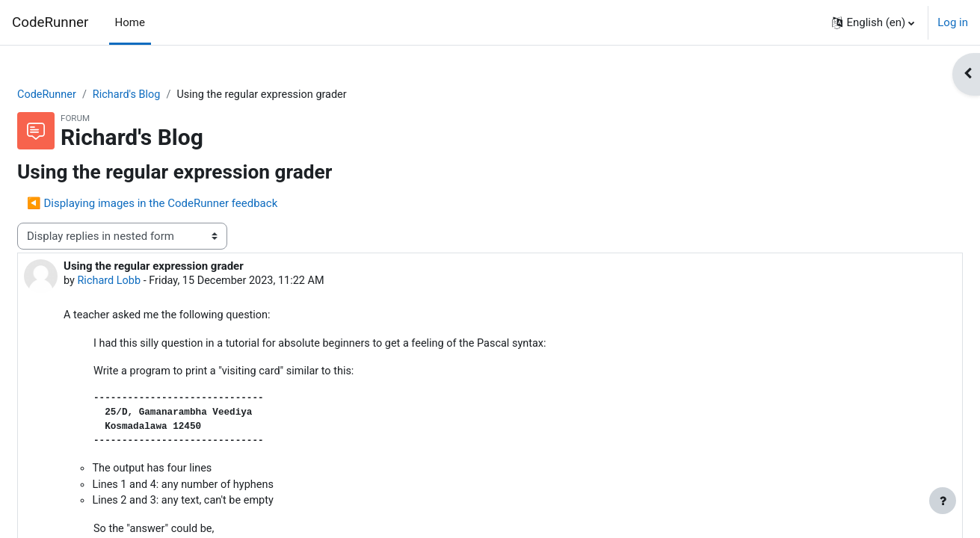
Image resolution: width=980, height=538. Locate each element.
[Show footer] (943, 501)
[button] (873, 22)
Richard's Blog (166, 95)
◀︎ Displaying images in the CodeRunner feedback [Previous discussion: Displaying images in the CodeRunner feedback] (188, 204)
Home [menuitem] (130, 22)
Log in (953, 22)
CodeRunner (50, 22)
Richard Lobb (147, 282)
